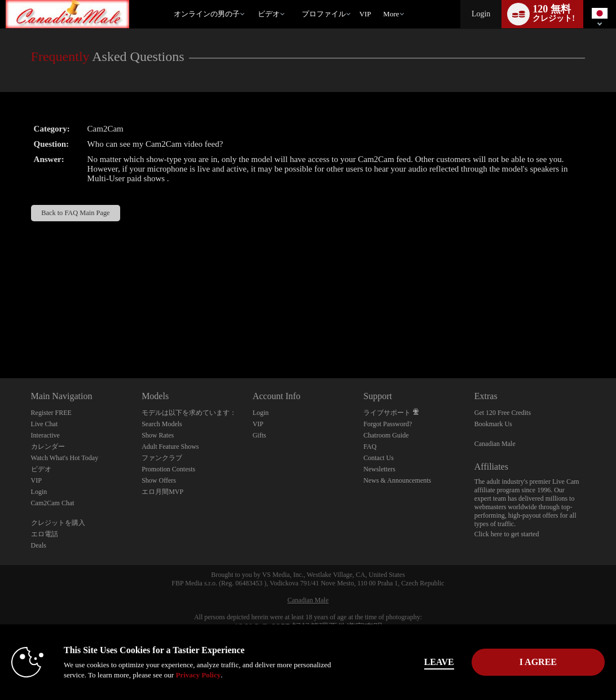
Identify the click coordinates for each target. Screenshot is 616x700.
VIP (365, 14)
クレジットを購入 (58, 523)
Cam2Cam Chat (53, 503)
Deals (39, 545)
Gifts (259, 435)
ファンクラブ (162, 458)
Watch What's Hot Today (65, 458)
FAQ (370, 447)
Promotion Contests (168, 469)
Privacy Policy (198, 675)
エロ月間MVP (162, 492)
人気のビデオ (252, 0)
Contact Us (379, 458)
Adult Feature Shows (170, 447)
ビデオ (269, 14)
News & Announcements (397, 480)
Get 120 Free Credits (503, 413)
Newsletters (379, 469)
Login (481, 14)
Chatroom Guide (386, 435)
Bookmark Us (493, 424)
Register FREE (51, 413)
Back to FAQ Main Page (75, 213)
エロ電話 (45, 534)
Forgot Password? (388, 424)
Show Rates (158, 435)
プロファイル (324, 14)
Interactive (45, 435)
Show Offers (159, 480)
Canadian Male (495, 444)
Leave (439, 662)
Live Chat (45, 424)
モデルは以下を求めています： (189, 413)
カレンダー (48, 447)
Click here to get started (507, 534)
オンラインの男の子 (207, 14)
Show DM (0, 336)
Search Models (162, 424)
